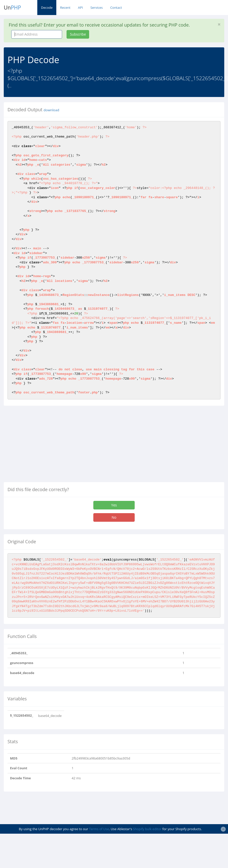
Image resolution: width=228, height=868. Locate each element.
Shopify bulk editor (147, 829)
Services (96, 8)
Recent (65, 8)
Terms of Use (99, 829)
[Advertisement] (46, 446)
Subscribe (78, 34)
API (80, 8)
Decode (47, 8)
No (114, 517)
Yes (114, 505)
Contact (116, 8)
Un (12, 8)
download (51, 110)
